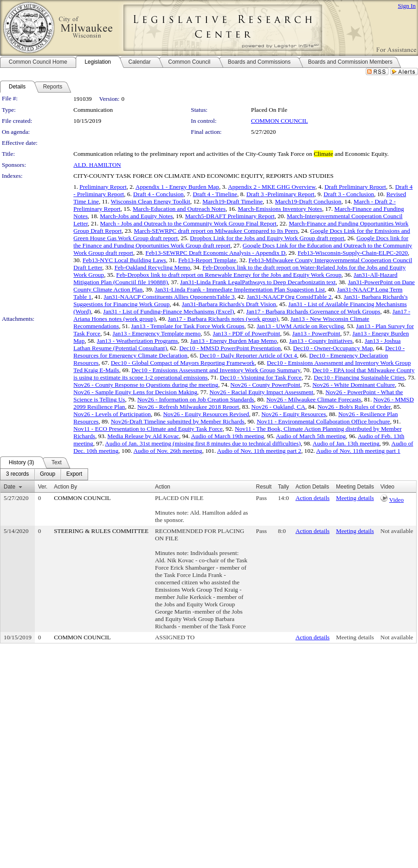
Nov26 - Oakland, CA (279, 407)
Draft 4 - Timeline (215, 194)
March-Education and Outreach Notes (179, 209)
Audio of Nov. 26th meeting (168, 451)
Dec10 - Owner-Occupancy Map (333, 348)
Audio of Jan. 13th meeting (346, 443)
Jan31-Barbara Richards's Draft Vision (229, 304)
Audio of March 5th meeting (311, 436)
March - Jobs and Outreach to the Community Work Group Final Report (188, 223)
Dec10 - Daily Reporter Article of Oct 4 (248, 355)
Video (396, 500)
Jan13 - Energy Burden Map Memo (233, 341)
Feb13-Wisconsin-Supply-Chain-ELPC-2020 (353, 253)
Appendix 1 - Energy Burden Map (177, 187)
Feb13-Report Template (207, 260)
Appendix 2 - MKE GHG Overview (272, 187)
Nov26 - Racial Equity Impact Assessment (262, 392)
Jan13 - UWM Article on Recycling (300, 326)
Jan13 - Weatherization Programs (137, 341)
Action (163, 487)
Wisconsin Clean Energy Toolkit (150, 201)
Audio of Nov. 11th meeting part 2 (259, 451)
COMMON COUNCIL (279, 121)
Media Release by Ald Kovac (143, 436)
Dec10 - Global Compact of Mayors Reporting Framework (183, 363)
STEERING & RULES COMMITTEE (101, 531)
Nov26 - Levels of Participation (112, 414)
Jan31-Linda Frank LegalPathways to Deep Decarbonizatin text (258, 282)
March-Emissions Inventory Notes (280, 209)
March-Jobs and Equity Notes (137, 216)
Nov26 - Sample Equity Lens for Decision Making (135, 392)
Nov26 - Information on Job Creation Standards (196, 399)
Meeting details (355, 498)
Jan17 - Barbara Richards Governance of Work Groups (313, 311)
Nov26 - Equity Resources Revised (206, 414)
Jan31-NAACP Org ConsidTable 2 (289, 297)
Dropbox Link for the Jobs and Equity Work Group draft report (267, 238)
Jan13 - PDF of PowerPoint (247, 333)
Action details (312, 498)
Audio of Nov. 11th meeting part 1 (358, 451)
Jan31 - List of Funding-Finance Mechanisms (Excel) (169, 311)
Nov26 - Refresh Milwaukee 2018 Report (188, 407)
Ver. (43, 487)
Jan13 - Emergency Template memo (156, 333)
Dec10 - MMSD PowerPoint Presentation (230, 348)
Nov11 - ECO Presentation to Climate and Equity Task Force (148, 429)
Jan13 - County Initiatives (321, 341)
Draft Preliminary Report (355, 187)
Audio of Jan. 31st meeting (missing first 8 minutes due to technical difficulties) (203, 443)
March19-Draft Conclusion (308, 201)
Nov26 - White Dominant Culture (354, 385)
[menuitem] (17, 474)
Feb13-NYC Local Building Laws (124, 260)
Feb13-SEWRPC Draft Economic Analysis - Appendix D (215, 253)
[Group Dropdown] (47, 474)
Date (9, 487)
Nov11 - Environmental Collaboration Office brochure (323, 421)
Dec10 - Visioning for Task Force (261, 377)
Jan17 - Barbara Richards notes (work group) (223, 319)
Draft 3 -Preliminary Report (280, 194)
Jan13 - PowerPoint (316, 333)
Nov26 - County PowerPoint (265, 385)
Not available (397, 531)
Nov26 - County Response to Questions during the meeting (146, 385)
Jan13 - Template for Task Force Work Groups (188, 326)
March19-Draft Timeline (232, 201)
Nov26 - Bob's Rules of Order (354, 407)
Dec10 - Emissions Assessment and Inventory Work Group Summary (216, 370)
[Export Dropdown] (74, 474)
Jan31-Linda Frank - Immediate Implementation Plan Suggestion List (240, 289)
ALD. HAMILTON (97, 165)
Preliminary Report (103, 187)
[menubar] (44, 474)
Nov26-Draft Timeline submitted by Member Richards (177, 421)
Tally (284, 487)
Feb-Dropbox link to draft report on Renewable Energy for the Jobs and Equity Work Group (229, 275)
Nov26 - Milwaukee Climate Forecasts (314, 399)
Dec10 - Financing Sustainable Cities (359, 377)
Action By (65, 487)
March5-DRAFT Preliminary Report (230, 216)
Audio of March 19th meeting (227, 436)
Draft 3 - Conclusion (349, 194)
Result (264, 487)
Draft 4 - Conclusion (158, 194)
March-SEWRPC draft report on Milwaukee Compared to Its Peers (216, 231)
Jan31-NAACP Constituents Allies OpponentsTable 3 (169, 297)
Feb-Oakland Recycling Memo (152, 267)
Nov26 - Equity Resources (293, 414)
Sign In (407, 6)
